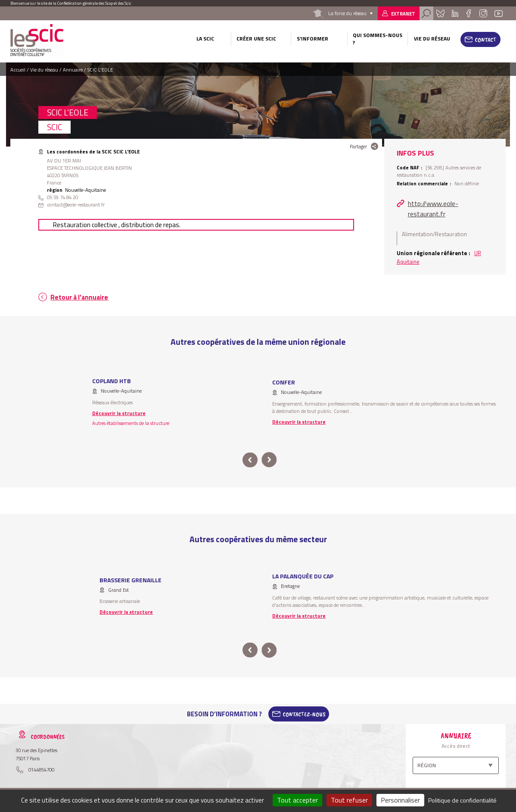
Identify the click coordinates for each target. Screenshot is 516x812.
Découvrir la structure (119, 413)
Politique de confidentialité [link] (462, 800)
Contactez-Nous (304, 714)
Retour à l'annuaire (79, 297)
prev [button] (250, 460)
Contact (486, 40)
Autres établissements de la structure (131, 423)
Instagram (483, 13)
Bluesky (440, 13)
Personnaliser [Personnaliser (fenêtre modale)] (400, 800)
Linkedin (455, 13)
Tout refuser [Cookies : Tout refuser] (349, 800)
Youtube (499, 13)
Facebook (469, 13)
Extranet (403, 14)
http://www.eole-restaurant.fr (433, 209)
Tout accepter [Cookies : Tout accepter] (297, 800)
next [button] (269, 460)
